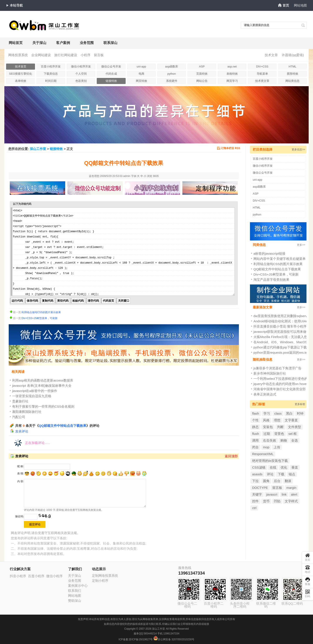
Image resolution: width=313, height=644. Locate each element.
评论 (270, 474)
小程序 (86, 55)
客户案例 (63, 43)
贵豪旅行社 (20, 401)
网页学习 (232, 81)
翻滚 (288, 481)
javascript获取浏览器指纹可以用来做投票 (283, 332)
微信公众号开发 (111, 66)
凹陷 (277, 501)
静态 (255, 427)
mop (266, 447)
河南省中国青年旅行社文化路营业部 (280, 389)
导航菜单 (262, 74)
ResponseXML (263, 454)
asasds (257, 474)
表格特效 (232, 74)
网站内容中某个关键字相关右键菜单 (280, 259)
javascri (272, 494)
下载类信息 (51, 74)
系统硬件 (172, 81)
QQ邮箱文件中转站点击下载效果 (62, 426)
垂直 (295, 467)
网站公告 (202, 81)
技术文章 (271, 55)
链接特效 (111, 81)
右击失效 (270, 440)
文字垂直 (291, 420)
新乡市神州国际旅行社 (270, 373)
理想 (277, 420)
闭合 (255, 447)
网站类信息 (292, 81)
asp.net (232, 66)
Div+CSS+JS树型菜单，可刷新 (40, 318)
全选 (295, 440)
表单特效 (21, 81)
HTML (292, 66)
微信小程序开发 (81, 66)
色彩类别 (81, 81)
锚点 (292, 474)
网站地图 (300, 5)
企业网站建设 (41, 55)
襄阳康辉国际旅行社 (27, 412)
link (284, 494)
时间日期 (51, 81)
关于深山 (39, 43)
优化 (284, 467)
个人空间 (81, 74)
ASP (202, 66)
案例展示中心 (78, 586)
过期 (267, 434)
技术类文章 (262, 81)
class (278, 413)
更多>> (301, 245)
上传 (277, 447)
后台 (277, 481)
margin (291, 488)
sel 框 (293, 434)
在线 (273, 467)
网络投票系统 (18, 55)
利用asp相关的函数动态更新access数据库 (43, 380)
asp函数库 (172, 66)
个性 (255, 420)
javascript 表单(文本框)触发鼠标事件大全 (42, 386)
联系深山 (110, 43)
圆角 (266, 481)
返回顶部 (231, 456)
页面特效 (202, 74)
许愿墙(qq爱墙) (293, 55)
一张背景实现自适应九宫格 (32, 396)
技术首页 (21, 66)
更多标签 (300, 404)
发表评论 (22, 431)
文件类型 (295, 427)
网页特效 (142, 81)
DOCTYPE (260, 488)
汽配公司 (19, 417)
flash (256, 413)
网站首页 (16, 43)
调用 (255, 440)
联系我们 (75, 591)
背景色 (279, 434)
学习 (267, 413)
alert (294, 494)
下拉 (255, 481)
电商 (142, 74)
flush (256, 434)
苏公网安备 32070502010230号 (174, 639)
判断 (280, 427)
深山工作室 (38, 149)
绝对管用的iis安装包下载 (270, 461)
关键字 (257, 494)
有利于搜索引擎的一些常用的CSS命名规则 (43, 406)
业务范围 (87, 43)
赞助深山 (75, 601)
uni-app (141, 66)
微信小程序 (54, 576)
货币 (266, 501)
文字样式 (291, 501)
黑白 (289, 413)
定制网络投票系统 (105, 576)
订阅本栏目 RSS (231, 148)
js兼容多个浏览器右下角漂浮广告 (277, 368)
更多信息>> (298, 150)
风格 (266, 420)
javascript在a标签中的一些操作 (35, 391)
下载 (281, 474)
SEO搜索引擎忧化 (21, 74)
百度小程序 (36, 576)
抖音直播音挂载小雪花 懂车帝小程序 (280, 326)
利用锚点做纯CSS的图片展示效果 (41, 312)
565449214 (150, 634)
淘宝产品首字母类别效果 (271, 280)
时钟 (300, 413)
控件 (255, 501)
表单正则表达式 (265, 394)
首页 (286, 5)
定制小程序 (100, 581)
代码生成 (111, 74)
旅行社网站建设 (66, 55)
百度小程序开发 (51, 66)
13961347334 (191, 573)
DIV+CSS (262, 66)
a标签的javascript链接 (269, 253)
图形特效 (293, 74)
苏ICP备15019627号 (141, 639)
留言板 (99, 55)
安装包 (268, 427)
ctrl (254, 508)
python (172, 74)
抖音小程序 (18, 576)
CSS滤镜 (259, 467)
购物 (284, 440)
